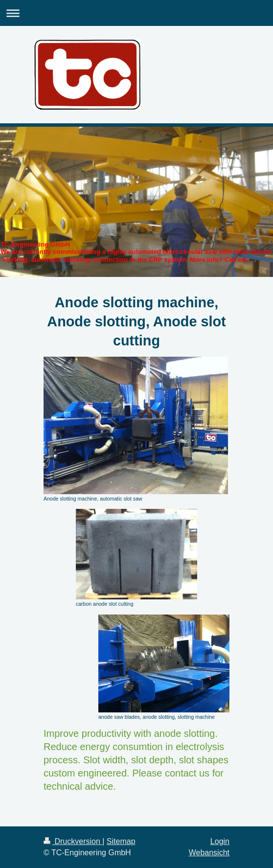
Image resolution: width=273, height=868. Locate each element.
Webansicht (209, 853)
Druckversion (73, 841)
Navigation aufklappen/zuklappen (136, 13)
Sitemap (121, 841)
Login (220, 841)
